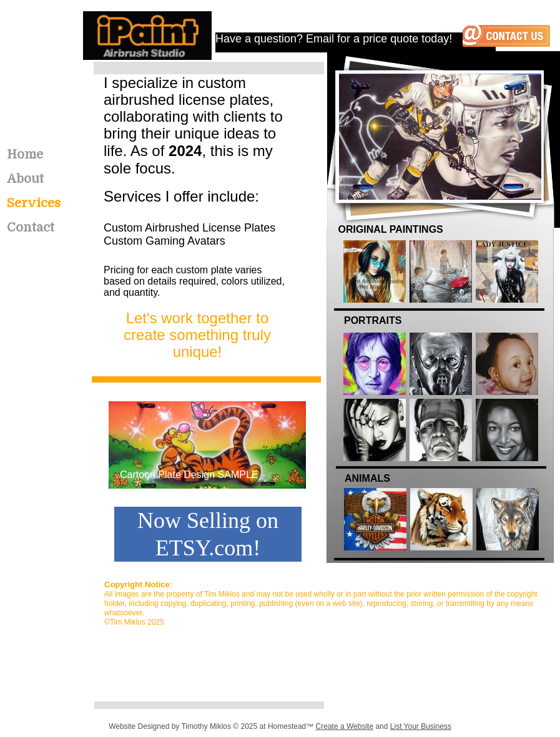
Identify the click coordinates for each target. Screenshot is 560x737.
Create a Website (345, 726)
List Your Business (421, 726)
